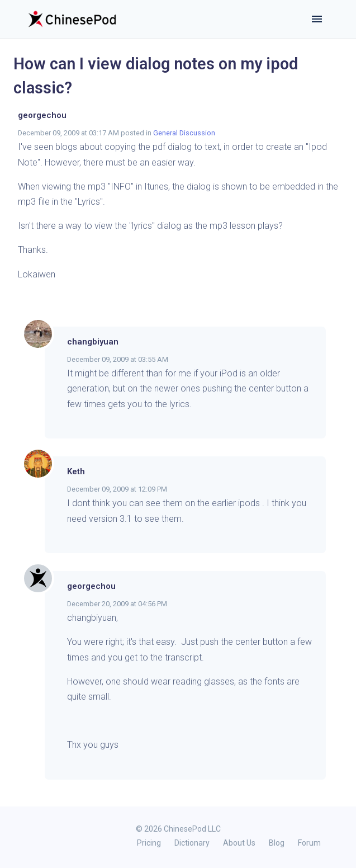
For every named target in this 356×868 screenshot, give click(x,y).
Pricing (149, 843)
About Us (239, 843)
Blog (277, 843)
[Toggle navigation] (317, 19)
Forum (309, 843)
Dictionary (192, 843)
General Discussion (184, 133)
